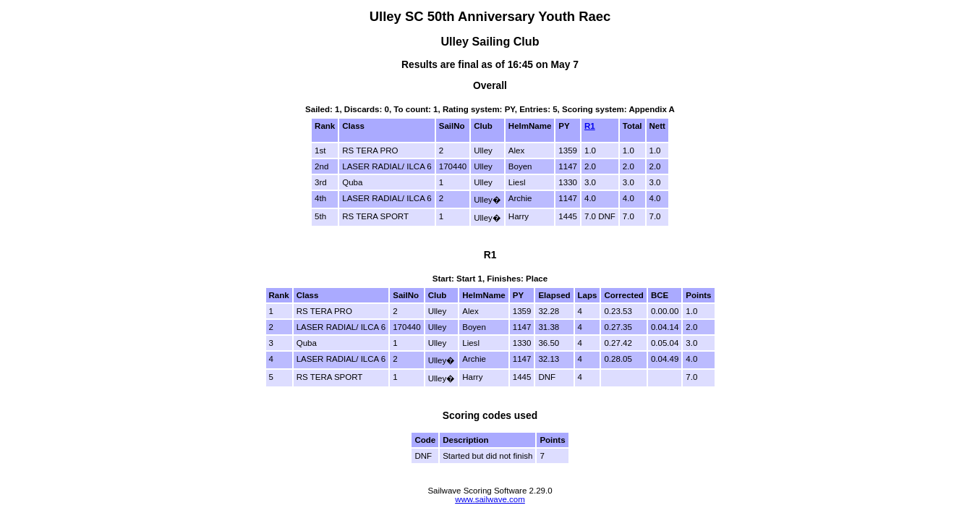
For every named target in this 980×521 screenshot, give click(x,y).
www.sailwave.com (490, 499)
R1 (590, 126)
